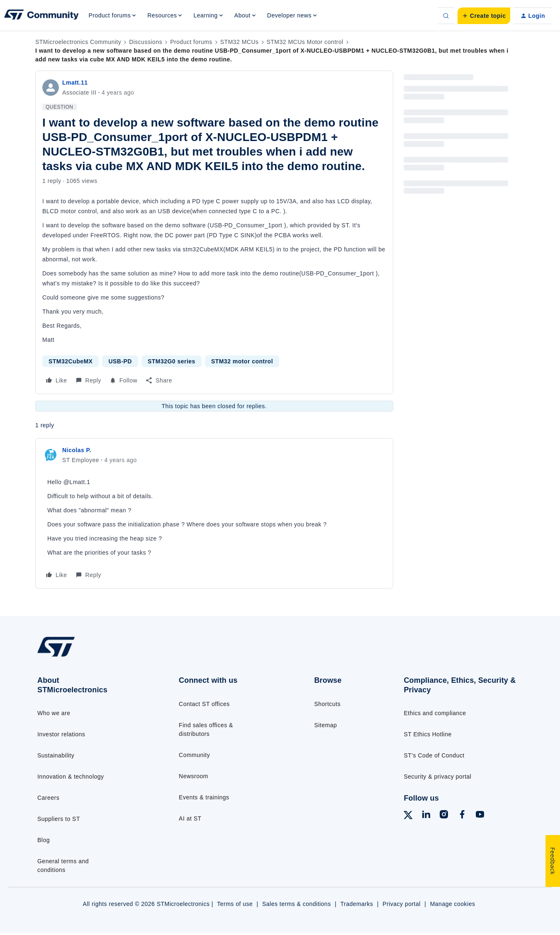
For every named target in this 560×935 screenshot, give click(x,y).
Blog (44, 840)
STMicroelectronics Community (78, 42)
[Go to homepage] (92, 656)
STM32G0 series (172, 361)
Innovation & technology (71, 777)
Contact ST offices (204, 704)
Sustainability (56, 755)
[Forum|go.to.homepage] (41, 16)
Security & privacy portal (437, 777)
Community (194, 755)
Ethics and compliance (435, 713)
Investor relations (61, 734)
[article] (214, 513)
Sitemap (325, 725)
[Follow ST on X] (408, 816)
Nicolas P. (77, 450)
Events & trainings (204, 797)
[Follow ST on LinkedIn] (426, 816)
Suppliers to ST (59, 819)
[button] (484, 16)
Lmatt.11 (75, 83)
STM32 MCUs (240, 42)
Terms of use (235, 904)
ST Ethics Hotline (427, 734)
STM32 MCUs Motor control (305, 42)
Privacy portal (402, 904)
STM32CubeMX (71, 361)
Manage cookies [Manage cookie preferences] (453, 904)
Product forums (191, 42)
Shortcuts (327, 704)
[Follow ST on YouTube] (480, 816)
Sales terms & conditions (297, 904)
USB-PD (120, 361)
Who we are (54, 713)
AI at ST (190, 818)
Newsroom (194, 776)
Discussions (146, 42)
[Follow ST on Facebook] (462, 816)
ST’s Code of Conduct (434, 755)
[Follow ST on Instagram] (444, 816)
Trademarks (357, 904)
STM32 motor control (242, 361)
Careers (48, 798)
